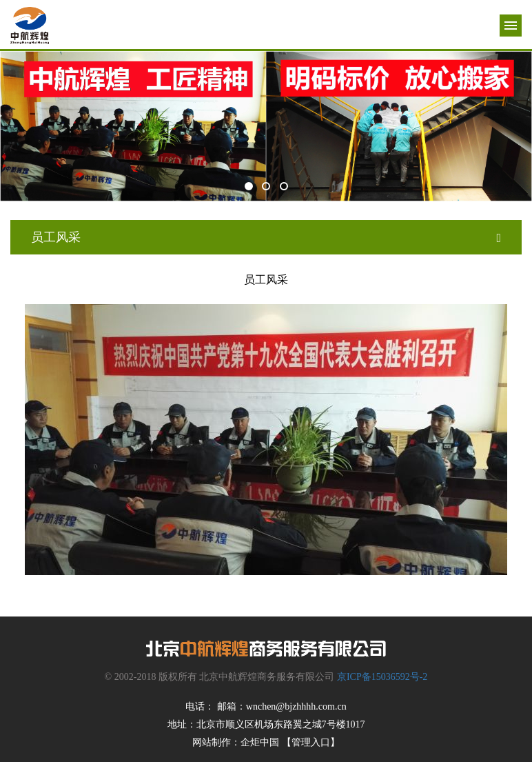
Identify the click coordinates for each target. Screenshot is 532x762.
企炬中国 (260, 742)
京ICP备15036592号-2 (382, 677)
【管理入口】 (311, 742)
